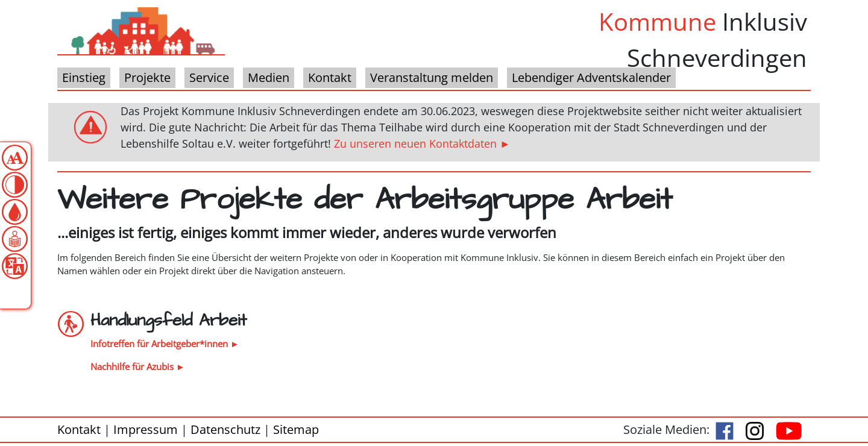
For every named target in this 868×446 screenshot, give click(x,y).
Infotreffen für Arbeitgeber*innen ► (165, 344)
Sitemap (296, 429)
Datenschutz (225, 429)
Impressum (146, 429)
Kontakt (79, 429)
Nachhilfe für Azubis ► (138, 366)
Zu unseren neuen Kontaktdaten (415, 143)
